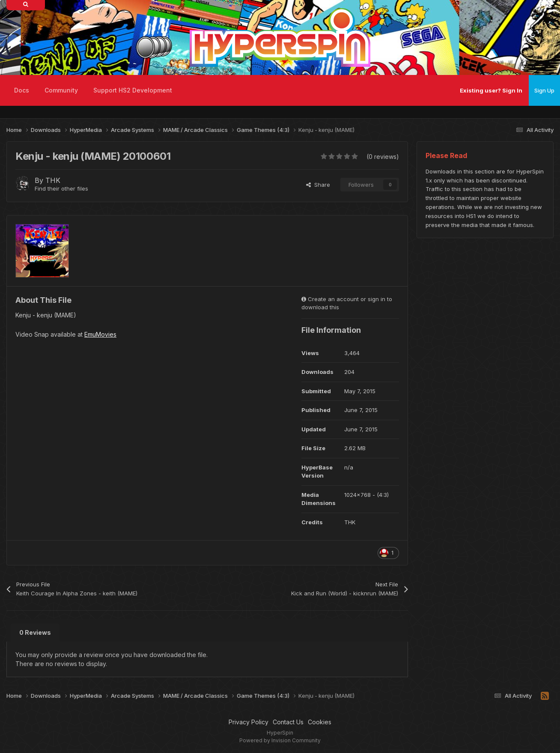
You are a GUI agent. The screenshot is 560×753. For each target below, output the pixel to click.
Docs (22, 90)
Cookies (320, 722)
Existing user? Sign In (491, 90)
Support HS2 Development (133, 90)
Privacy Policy (249, 722)
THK (53, 180)
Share (318, 185)
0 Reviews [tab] (35, 632)
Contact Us (288, 722)
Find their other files (61, 188)
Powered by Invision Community (280, 740)
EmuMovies (100, 334)
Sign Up (544, 90)
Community (61, 90)
